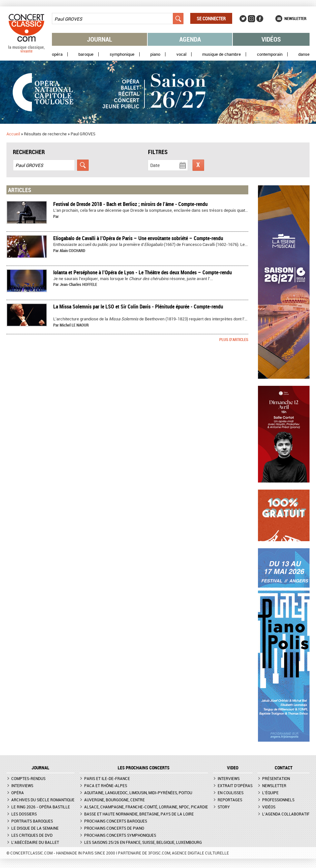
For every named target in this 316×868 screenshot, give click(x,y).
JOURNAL (40, 768)
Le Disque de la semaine (35, 828)
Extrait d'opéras (235, 785)
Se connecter (211, 18)
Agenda (190, 39)
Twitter (243, 19)
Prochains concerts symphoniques (120, 835)
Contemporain (270, 54)
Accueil (13, 134)
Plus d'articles (234, 339)
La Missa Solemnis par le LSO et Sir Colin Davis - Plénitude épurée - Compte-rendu (138, 307)
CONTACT (284, 768)
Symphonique (122, 54)
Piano (155, 54)
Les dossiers (24, 814)
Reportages (230, 800)
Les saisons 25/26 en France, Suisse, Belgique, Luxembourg (143, 842)
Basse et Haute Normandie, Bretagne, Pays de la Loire (139, 814)
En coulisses (231, 793)
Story (224, 807)
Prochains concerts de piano (114, 828)
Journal (100, 39)
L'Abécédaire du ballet (35, 842)
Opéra (57, 54)
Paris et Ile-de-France (107, 778)
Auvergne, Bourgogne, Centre (114, 800)
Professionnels (278, 800)
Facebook (260, 19)
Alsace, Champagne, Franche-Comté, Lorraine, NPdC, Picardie (146, 807)
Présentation (276, 778)
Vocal (181, 54)
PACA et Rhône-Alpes (106, 785)
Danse (304, 54)
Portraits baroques (32, 821)
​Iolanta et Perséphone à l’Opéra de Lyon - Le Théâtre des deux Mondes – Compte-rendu (143, 272)
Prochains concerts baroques (116, 821)
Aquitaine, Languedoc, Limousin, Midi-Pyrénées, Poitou (138, 793)
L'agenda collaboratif (286, 814)
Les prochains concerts (144, 768)
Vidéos (271, 39)
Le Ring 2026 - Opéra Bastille (41, 807)
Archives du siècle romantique (43, 800)
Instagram (252, 19)
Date (155, 165)
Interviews (22, 785)
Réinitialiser (198, 165)
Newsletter (295, 18)
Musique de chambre (222, 54)
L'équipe (270, 793)
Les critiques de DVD (32, 835)
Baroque (86, 54)
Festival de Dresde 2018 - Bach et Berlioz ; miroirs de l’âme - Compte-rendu (130, 204)
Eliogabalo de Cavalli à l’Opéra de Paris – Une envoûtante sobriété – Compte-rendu (138, 238)
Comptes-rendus (28, 778)
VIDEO (233, 768)
